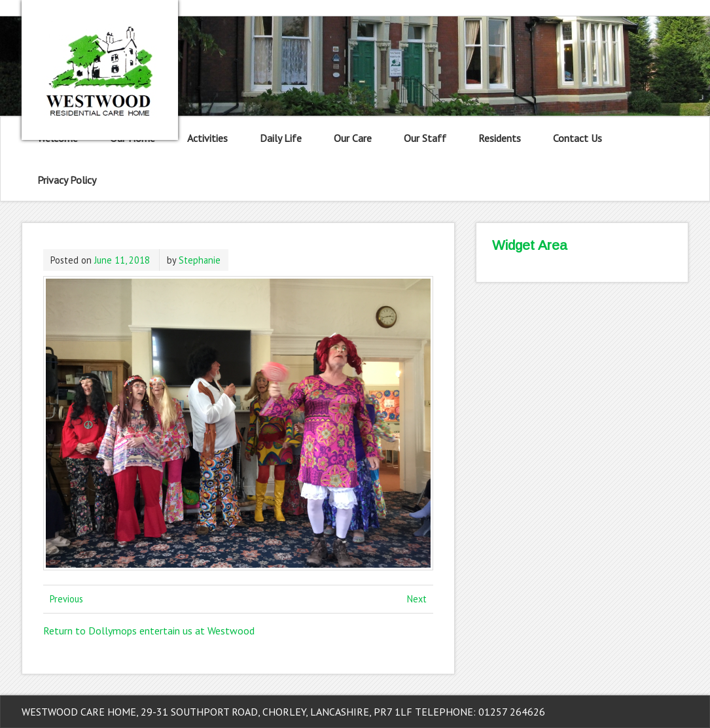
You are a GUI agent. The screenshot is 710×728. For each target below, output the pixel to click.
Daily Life (281, 138)
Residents (500, 138)
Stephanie (200, 260)
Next (417, 599)
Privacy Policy (67, 180)
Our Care (353, 138)
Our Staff (425, 138)
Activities (207, 138)
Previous (66, 599)
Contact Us (577, 138)
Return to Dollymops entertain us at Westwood (149, 631)
